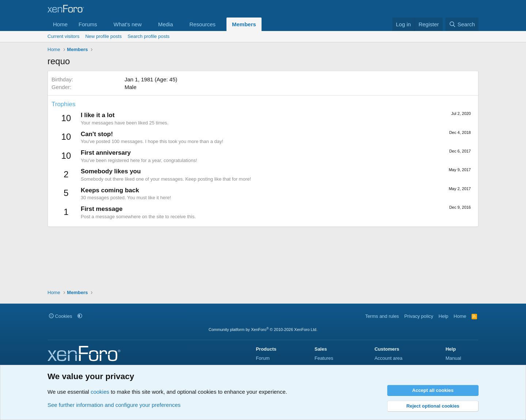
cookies (100, 392)
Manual (453, 358)
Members (244, 24)
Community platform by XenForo (263, 330)
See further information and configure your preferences (114, 405)
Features (324, 358)
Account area (388, 358)
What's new (128, 24)
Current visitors (63, 36)
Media (166, 24)
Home (60, 24)
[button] (103, 24)
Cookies (61, 316)
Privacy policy (419, 316)
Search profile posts (148, 36)
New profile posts (103, 36)
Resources (202, 24)
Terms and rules (382, 316)
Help (444, 316)
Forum (263, 358)
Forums (88, 24)
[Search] (462, 24)
